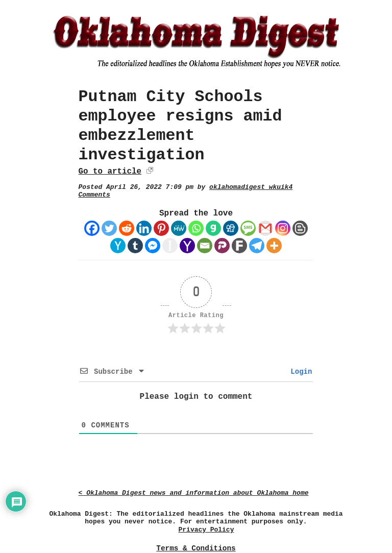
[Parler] (222, 246)
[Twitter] (109, 228)
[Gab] (213, 228)
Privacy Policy (206, 530)
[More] (274, 246)
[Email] (205, 246)
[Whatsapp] (196, 228)
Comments (94, 195)
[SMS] (248, 228)
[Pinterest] (161, 228)
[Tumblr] (135, 246)
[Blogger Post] (300, 228)
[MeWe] (179, 228)
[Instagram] (283, 228)
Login (299, 372)
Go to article (110, 172)
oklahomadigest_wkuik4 (251, 187)
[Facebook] (92, 228)
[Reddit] (127, 228)
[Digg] (231, 228)
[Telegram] (257, 246)
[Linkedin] (144, 228)
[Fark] (239, 246)
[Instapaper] (170, 246)
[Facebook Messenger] (153, 246)
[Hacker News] (118, 246)
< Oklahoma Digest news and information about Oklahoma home (194, 493)
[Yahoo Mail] (187, 246)
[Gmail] (265, 228)
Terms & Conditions (196, 548)
